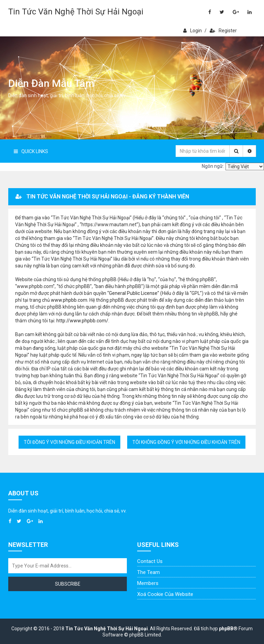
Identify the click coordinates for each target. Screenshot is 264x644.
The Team (148, 572)
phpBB (226, 629)
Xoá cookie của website (165, 594)
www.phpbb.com (69, 300)
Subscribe (68, 584)
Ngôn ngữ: (213, 166)
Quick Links (31, 151)
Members (148, 583)
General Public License (133, 293)
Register (223, 31)
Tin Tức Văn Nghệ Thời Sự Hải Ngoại (76, 12)
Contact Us (150, 561)
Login (192, 31)
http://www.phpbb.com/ (82, 321)
